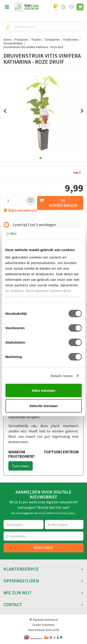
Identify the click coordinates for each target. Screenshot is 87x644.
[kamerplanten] (43, 27)
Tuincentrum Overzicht (43, 630)
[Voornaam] (24, 524)
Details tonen (62, 376)
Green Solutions (44, 625)
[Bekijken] (80, 7)
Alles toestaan (44, 390)
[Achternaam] (64, 524)
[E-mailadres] (43, 536)
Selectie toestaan (43, 406)
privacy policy (67, 513)
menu (7, 7)
